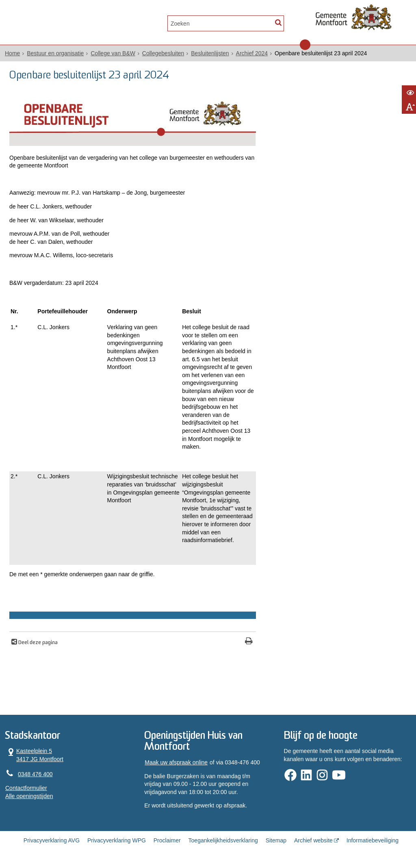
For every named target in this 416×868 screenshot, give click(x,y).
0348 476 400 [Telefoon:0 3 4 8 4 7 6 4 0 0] (35, 774)
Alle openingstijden (29, 796)
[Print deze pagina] (249, 642)
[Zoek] (278, 23)
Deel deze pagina (37, 643)
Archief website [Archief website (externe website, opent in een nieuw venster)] (313, 840)
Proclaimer (167, 840)
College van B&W (113, 53)
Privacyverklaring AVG (52, 840)
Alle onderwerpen (38, 23)
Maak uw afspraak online (176, 762)
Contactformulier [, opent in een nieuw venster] (26, 788)
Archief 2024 (252, 53)
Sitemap (276, 840)
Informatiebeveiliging (373, 840)
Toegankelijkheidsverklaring (223, 840)
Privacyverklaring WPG (117, 840)
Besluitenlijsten (210, 53)
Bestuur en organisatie (55, 53)
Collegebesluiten (163, 53)
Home (12, 53)
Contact (91, 23)
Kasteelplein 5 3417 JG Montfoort (34, 755)
